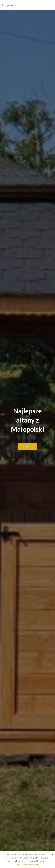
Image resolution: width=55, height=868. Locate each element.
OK (18, 864)
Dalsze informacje (30, 864)
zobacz (27, 446)
